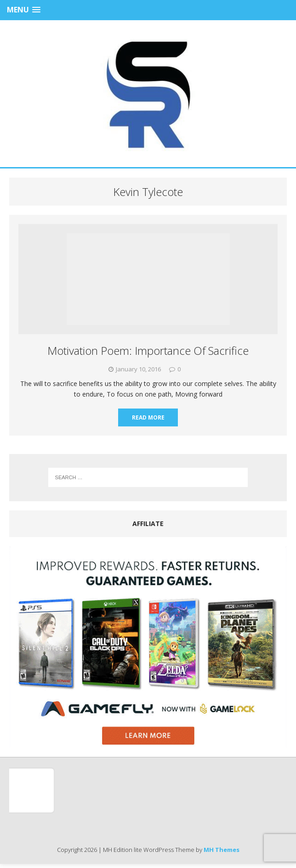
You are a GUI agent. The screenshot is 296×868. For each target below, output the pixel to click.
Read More (148, 417)
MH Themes (222, 850)
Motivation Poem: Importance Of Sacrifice (148, 350)
